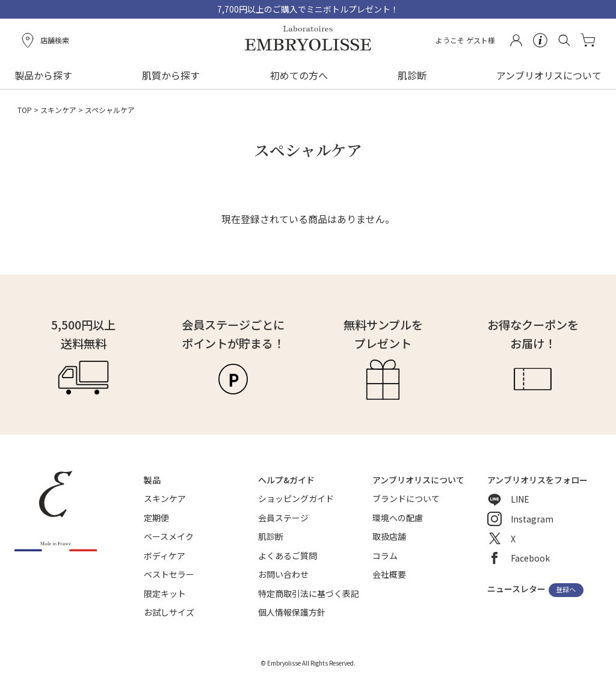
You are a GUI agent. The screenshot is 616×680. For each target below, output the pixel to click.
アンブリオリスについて (549, 75)
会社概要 (389, 574)
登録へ (566, 590)
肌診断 (412, 75)
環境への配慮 (398, 518)
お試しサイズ (169, 612)
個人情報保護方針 (292, 612)
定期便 (156, 518)
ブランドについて (406, 498)
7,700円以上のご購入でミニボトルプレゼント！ (308, 9)
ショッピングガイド (296, 498)
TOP (25, 110)
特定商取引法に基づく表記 (309, 593)
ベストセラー (169, 574)
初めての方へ (299, 75)
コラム (385, 556)
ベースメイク (169, 536)
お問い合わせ (283, 574)
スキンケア (58, 110)
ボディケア (165, 556)
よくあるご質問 (288, 556)
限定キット (165, 593)
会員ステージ (283, 518)
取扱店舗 (389, 536)
